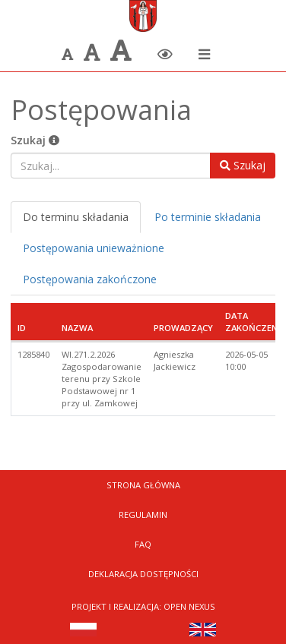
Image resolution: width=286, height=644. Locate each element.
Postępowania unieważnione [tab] (94, 248)
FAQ (143, 544)
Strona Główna (143, 485)
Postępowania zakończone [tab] (90, 279)
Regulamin (143, 515)
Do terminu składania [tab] (76, 217)
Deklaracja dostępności (143, 574)
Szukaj (35, 140)
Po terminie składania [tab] (208, 217)
